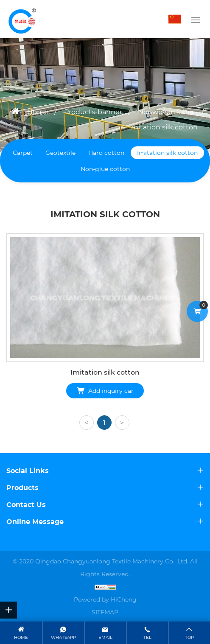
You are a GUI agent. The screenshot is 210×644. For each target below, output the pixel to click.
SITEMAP (105, 612)
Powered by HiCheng (105, 599)
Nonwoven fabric (167, 112)
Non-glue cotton (105, 169)
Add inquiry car (111, 391)
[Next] (122, 423)
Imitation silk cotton (163, 127)
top (189, 637)
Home (38, 112)
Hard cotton (106, 153)
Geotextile (60, 153)
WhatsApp (63, 637)
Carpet (23, 153)
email (105, 637)
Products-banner (93, 112)
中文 (177, 19)
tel (147, 637)
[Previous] (87, 423)
